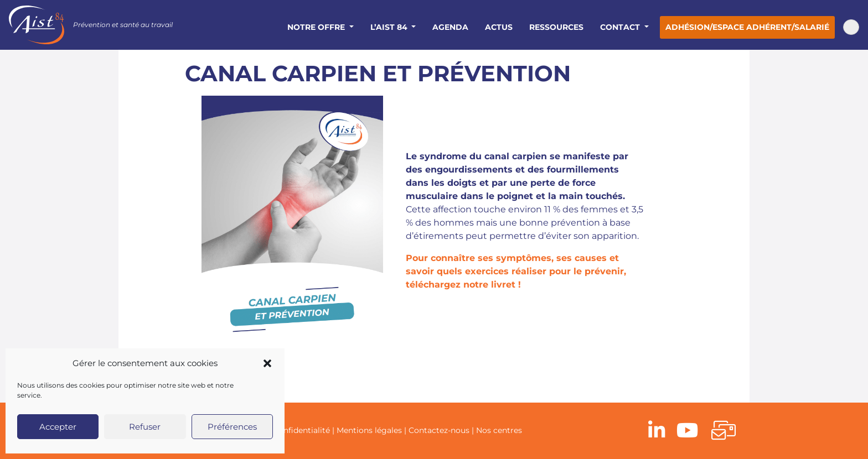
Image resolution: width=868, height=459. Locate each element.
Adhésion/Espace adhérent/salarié (747, 27)
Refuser (145, 427)
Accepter (58, 427)
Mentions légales (369, 430)
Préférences (232, 427)
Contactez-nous (439, 430)
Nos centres (499, 430)
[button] (267, 363)
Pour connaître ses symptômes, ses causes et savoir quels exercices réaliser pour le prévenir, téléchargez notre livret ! (516, 271)
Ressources (556, 27)
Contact (621, 27)
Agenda (450, 27)
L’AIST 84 (390, 27)
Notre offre (317, 27)
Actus (499, 27)
